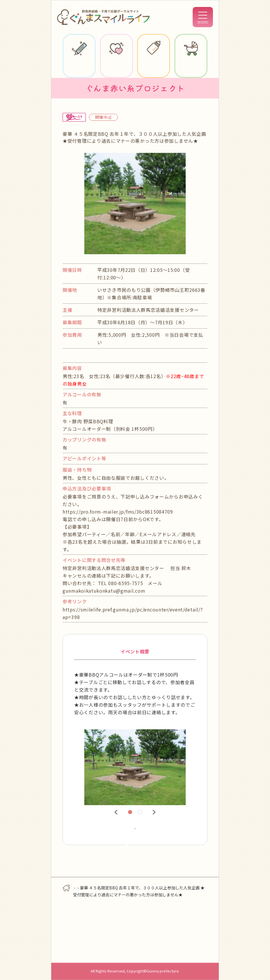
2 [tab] (141, 813)
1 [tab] (131, 813)
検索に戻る (135, 885)
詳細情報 (111, 838)
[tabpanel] (135, 767)
